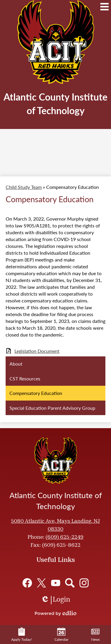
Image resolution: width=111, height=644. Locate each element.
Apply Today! (21, 635)
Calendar (61, 635)
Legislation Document (37, 351)
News (95, 635)
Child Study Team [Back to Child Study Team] (24, 187)
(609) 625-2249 (65, 537)
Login (55, 600)
